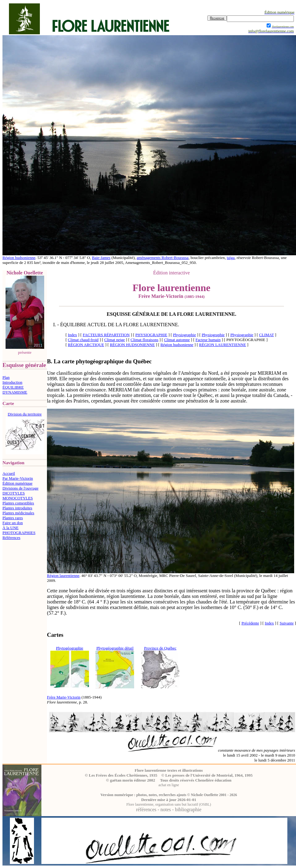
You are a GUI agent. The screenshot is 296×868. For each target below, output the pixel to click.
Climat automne (177, 340)
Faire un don (13, 523)
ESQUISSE (119, 314)
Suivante (287, 623)
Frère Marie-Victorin (64, 697)
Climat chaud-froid (83, 340)
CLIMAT (266, 335)
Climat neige (114, 340)
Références (11, 538)
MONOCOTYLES (18, 498)
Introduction (12, 382)
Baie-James (101, 258)
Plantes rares (13, 518)
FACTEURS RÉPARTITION (106, 335)
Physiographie (184, 335)
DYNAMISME (15, 392)
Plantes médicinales (18, 513)
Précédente (250, 623)
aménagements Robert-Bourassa (163, 258)
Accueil (9, 473)
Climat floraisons (145, 340)
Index (73, 335)
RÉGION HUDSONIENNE (132, 345)
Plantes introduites (17, 508)
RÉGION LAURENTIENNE (222, 345)
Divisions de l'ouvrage (20, 488)
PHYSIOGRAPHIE (151, 335)
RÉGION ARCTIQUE (86, 345)
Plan (6, 377)
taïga (231, 258)
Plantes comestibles (18, 503)
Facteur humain (208, 340)
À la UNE (11, 528)
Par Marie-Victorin (18, 478)
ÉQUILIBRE (13, 387)
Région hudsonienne (19, 258)
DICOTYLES (14, 493)
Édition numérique (17, 483)
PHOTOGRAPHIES (19, 533)
